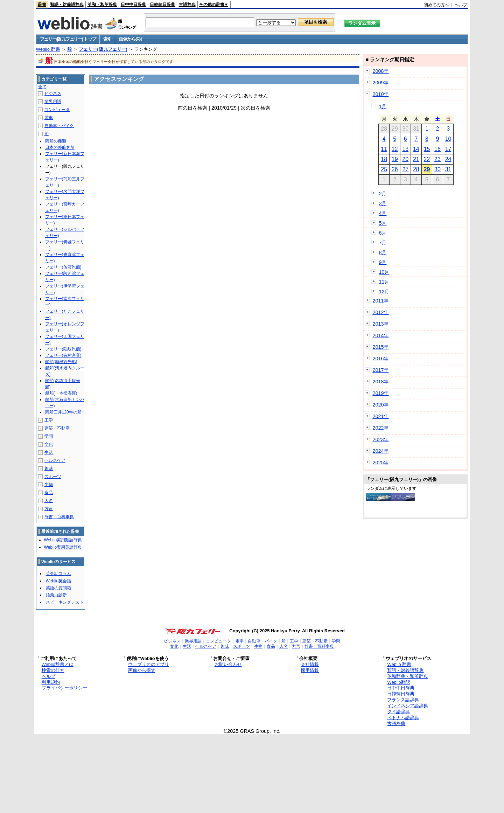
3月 (383, 203)
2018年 (380, 382)
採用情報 (310, 670)
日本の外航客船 (60, 147)
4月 (383, 213)
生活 (49, 452)
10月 (384, 272)
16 (437, 149)
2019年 (380, 393)
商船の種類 (56, 141)
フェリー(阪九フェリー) (103, 49)
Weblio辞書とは (58, 664)
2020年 (380, 405)
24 (448, 159)
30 (437, 169)
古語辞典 (187, 5)
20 (405, 159)
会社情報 (310, 664)
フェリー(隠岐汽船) (63, 349)
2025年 (380, 463)
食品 (49, 493)
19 (395, 159)
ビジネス (53, 93)
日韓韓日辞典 (162, 5)
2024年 (380, 451)
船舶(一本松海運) (61, 393)
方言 (49, 509)
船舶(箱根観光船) (61, 362)
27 (405, 169)
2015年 (380, 347)
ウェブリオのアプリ (149, 664)
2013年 (380, 324)
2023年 (380, 439)
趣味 (49, 468)
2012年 (380, 312)
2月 (383, 194)
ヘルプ (461, 5)
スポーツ (53, 477)
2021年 (380, 416)
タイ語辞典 (398, 712)
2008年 (380, 71)
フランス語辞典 (403, 700)
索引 (107, 39)
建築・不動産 (57, 428)
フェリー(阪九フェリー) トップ (68, 39)
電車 (49, 118)
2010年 (380, 94)
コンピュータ (57, 110)
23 (437, 159)
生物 (49, 485)
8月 (383, 252)
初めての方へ (436, 5)
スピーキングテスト (65, 602)
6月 (383, 233)
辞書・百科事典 (59, 517)
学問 (49, 436)
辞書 (42, 5)
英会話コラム (58, 574)
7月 (383, 243)
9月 (383, 262)
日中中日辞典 (133, 5)
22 (427, 159)
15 (427, 149)
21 (416, 159)
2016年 (380, 359)
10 (448, 139)
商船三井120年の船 (63, 412)
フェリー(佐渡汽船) (63, 267)
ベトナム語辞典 (403, 718)
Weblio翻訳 (398, 682)
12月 (384, 292)
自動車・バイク (59, 126)
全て (42, 87)
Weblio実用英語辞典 (63, 547)
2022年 (380, 428)
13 (405, 149)
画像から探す (131, 39)
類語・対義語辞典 (67, 5)
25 (384, 169)
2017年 (380, 370)
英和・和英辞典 (102, 5)
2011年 (380, 301)
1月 (383, 106)
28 (416, 169)
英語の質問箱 (58, 588)
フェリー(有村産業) (63, 355)
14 (416, 149)
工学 (49, 420)
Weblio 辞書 (48, 49)
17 (448, 149)
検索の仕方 (53, 670)
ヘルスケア (55, 460)
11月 (384, 282)
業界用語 (53, 102)
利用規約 (51, 682)
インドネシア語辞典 (408, 706)
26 (395, 169)
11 (384, 149)
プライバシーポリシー (64, 688)
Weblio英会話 (58, 581)
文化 (49, 444)
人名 (49, 501)
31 (448, 169)
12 (395, 149)
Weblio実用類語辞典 (63, 540)
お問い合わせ (228, 664)
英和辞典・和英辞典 (408, 676)
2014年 (380, 335)
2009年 (380, 83)
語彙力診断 (56, 595)
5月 (383, 223)
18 (384, 159)
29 (427, 169)
